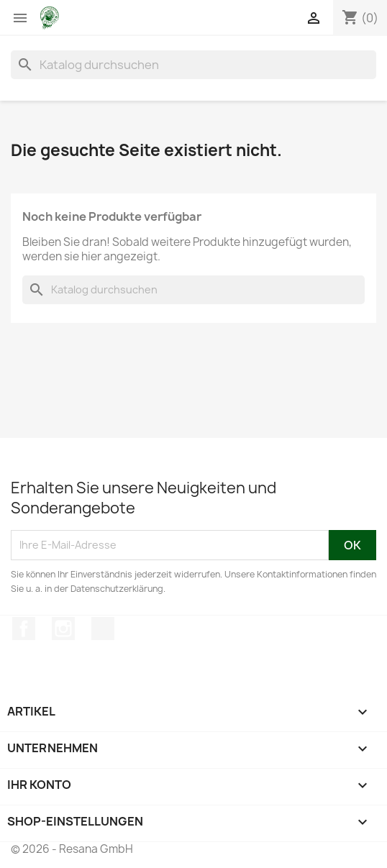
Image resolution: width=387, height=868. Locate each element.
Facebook (24, 629)
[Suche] (193, 65)
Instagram (63, 629)
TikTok (103, 629)
